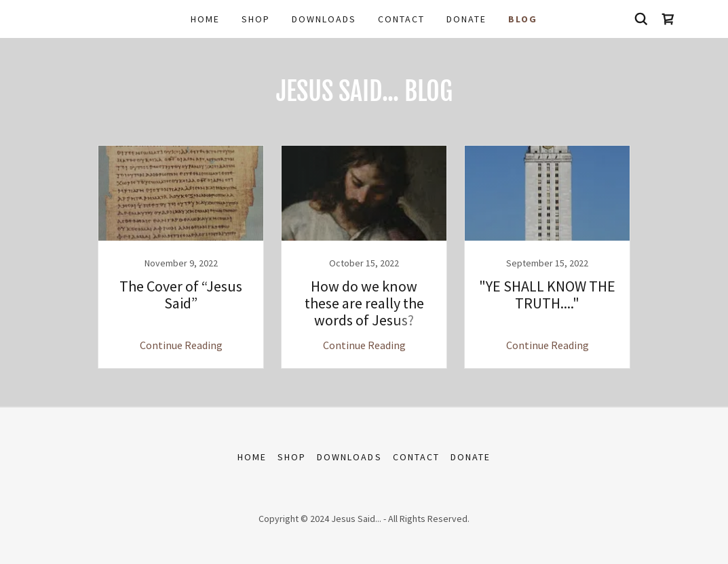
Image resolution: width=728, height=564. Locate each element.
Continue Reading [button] (181, 345)
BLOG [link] (523, 19)
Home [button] (252, 457)
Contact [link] (401, 19)
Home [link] (205, 19)
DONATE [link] (466, 19)
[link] (668, 19)
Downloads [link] (324, 19)
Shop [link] (256, 19)
